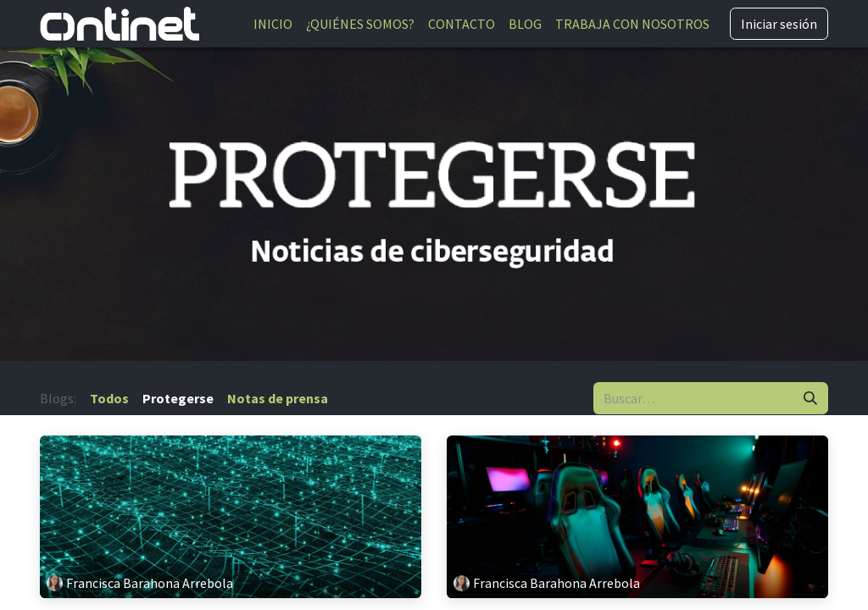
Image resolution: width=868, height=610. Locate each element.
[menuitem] (273, 24)
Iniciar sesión (779, 24)
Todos (109, 398)
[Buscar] (810, 398)
